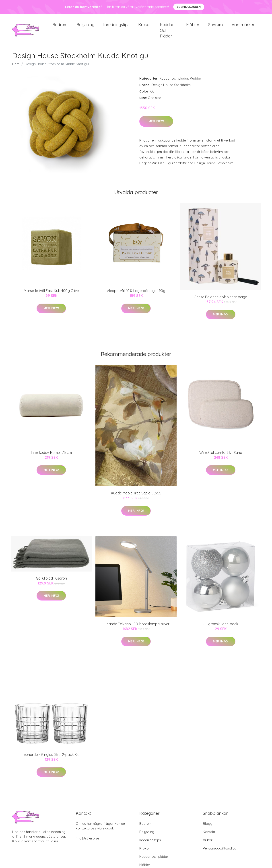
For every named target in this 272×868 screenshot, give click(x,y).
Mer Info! (156, 125)
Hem (16, 68)
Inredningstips (116, 27)
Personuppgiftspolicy (219, 852)
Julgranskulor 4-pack (221, 628)
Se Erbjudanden (189, 7)
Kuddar (196, 82)
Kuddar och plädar (167, 32)
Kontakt (209, 836)
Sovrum (215, 27)
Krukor (145, 27)
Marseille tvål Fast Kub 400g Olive (51, 295)
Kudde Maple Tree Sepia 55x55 (136, 497)
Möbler (193, 27)
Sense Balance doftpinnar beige (221, 301)
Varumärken (243, 27)
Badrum (60, 27)
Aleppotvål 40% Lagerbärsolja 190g (136, 295)
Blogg (208, 827)
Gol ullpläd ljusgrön (51, 582)
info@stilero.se (88, 842)
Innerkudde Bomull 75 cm (51, 456)
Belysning (85, 27)
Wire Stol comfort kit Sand (221, 456)
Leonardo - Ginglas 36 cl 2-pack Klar (51, 758)
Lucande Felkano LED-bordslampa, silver (136, 628)
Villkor (208, 844)
